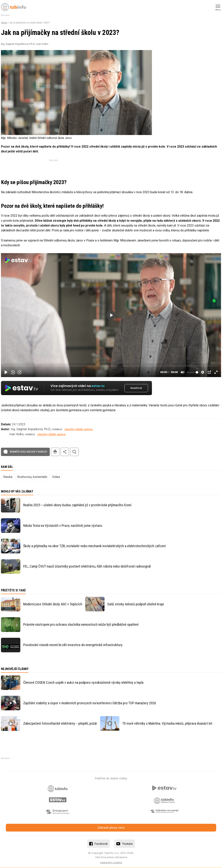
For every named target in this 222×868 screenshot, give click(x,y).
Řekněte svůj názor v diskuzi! (28, 451)
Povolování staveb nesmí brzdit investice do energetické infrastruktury (73, 644)
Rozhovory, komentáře (32, 476)
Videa (56, 476)
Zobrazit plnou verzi (111, 827)
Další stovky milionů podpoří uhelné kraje (136, 604)
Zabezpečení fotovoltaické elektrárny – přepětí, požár (60, 723)
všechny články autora (78, 429)
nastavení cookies (111, 862)
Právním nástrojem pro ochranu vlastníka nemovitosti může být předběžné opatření (81, 624)
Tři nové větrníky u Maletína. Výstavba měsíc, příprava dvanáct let (167, 723)
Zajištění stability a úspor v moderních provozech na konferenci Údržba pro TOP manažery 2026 (90, 702)
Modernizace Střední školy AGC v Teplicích (53, 604)
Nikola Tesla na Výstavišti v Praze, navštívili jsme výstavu (63, 525)
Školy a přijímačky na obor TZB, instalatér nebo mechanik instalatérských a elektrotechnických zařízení (94, 546)
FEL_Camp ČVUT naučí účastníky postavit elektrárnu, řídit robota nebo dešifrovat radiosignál (87, 566)
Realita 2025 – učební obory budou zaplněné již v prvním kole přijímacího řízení (77, 505)
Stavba (4, 23)
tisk (55, 451)
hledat (74, 451)
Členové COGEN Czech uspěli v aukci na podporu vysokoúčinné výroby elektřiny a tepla (83, 682)
